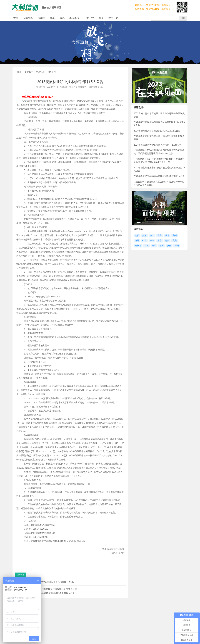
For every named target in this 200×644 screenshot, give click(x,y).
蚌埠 (144, 241)
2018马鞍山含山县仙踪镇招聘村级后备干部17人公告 (49, 593)
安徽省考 (28, 18)
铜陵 (154, 246)
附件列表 (21, 575)
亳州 (175, 235)
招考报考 (40, 72)
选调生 (41, 18)
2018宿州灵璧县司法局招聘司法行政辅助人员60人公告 (50, 589)
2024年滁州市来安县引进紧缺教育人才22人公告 (157, 131)
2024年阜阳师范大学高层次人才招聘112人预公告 (158, 145)
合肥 (137, 235)
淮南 (160, 241)
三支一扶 (89, 18)
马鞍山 (138, 246)
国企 (101, 18)
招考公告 (52, 72)
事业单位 (74, 18)
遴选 (62, 18)
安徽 (169, 246)
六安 (175, 241)
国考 (52, 18)
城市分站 (113, 18)
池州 (162, 246)
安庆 (160, 235)
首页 (16, 18)
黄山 (152, 235)
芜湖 (144, 235)
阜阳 (152, 241)
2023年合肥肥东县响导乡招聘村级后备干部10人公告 (159, 176)
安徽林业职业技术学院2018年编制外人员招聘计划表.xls (47, 582)
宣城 (146, 246)
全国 (177, 246)
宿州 (137, 241)
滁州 (167, 241)
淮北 (167, 235)
